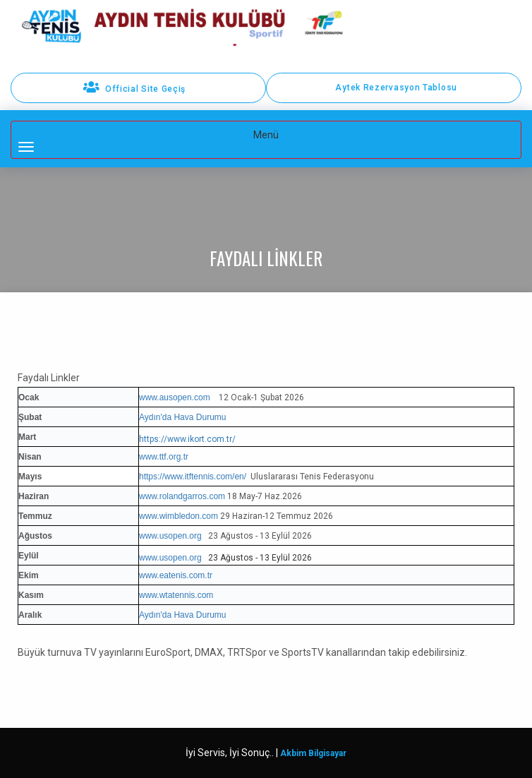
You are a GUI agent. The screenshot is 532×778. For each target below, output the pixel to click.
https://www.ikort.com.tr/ (187, 439)
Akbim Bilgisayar (313, 753)
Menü (171, 140)
